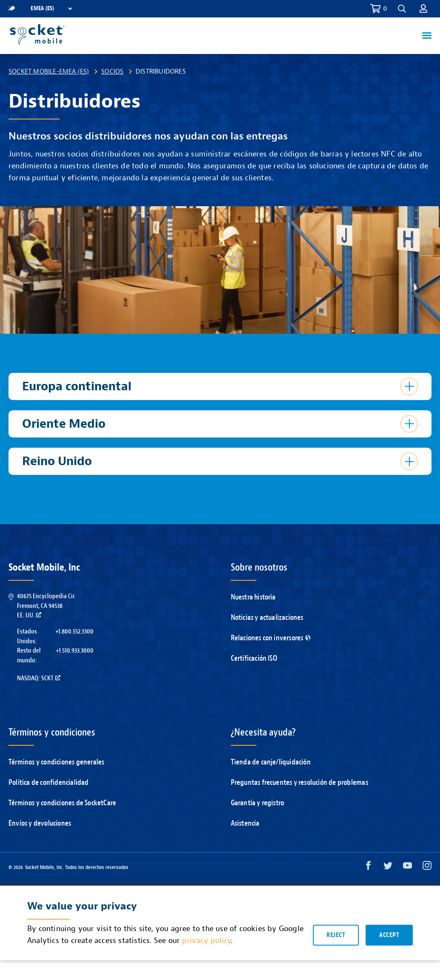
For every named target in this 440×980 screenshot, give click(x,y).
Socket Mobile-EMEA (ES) (49, 71)
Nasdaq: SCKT (39, 678)
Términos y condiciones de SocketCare (62, 803)
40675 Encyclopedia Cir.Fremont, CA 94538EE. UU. (46, 606)
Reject (336, 936)
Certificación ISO (254, 658)
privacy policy (206, 942)
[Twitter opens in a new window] (388, 868)
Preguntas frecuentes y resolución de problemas (299, 783)
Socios (112, 71)
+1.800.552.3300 (74, 631)
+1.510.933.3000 (75, 650)
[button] (402, 9)
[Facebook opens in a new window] (368, 868)
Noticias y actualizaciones (267, 618)
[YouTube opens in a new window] (407, 868)
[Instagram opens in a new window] (427, 868)
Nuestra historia (253, 597)
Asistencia (245, 823)
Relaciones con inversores (271, 638)
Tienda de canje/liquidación (271, 762)
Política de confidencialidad (49, 783)
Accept (389, 936)
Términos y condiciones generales (56, 762)
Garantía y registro (258, 803)
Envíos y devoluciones (40, 823)
